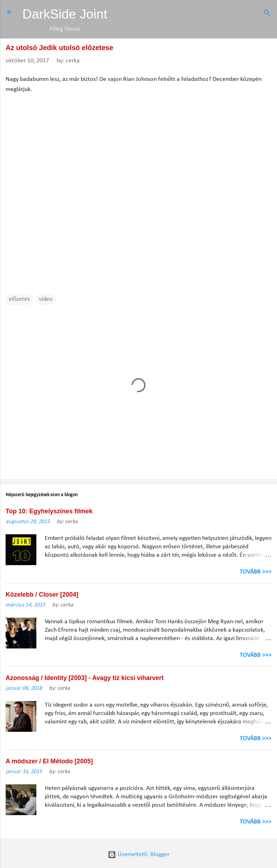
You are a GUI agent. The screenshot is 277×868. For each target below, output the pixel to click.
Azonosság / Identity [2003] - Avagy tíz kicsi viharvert (85, 678)
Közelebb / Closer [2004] (42, 595)
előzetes (19, 299)
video (46, 299)
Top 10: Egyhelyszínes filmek (49, 511)
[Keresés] (267, 14)
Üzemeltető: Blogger (139, 855)
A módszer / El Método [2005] (49, 761)
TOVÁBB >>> (255, 572)
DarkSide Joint (65, 14)
